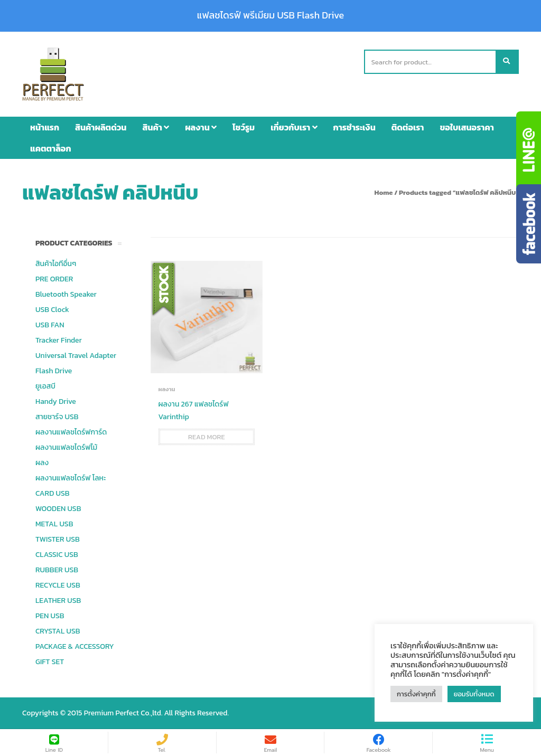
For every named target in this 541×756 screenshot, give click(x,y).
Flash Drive (54, 371)
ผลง (42, 463)
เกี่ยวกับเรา (294, 127)
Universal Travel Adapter (76, 356)
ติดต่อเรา (408, 127)
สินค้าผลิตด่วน (101, 127)
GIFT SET (50, 662)
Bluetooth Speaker (66, 294)
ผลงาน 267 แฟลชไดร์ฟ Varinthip (194, 410)
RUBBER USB (57, 570)
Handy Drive (56, 401)
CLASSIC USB (57, 555)
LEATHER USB (58, 601)
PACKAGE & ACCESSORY (75, 646)
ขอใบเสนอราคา (467, 127)
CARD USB (52, 493)
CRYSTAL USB (58, 631)
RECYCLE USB (58, 585)
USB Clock (52, 310)
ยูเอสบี (45, 386)
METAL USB (54, 524)
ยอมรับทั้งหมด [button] (474, 694)
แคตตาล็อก (51, 148)
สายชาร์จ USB (57, 417)
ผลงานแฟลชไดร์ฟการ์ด (71, 432)
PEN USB (50, 616)
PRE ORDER (54, 279)
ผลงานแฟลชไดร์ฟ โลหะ (71, 478)
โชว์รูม (244, 127)
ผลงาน (201, 127)
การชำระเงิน (355, 127)
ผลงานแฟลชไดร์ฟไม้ (66, 447)
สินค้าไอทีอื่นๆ (56, 264)
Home (383, 192)
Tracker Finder (59, 340)
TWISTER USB (58, 539)
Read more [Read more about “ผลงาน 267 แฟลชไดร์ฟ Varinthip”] (207, 437)
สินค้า (156, 127)
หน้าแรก (45, 127)
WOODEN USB (58, 509)
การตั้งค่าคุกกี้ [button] (416, 694)
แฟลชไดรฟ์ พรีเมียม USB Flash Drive (270, 15)
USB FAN (50, 325)
